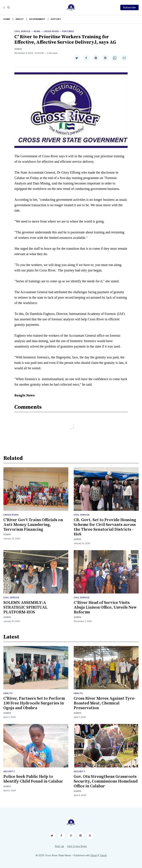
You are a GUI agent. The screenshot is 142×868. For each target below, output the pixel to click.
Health (8, 693)
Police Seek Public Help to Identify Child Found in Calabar (33, 779)
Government (37, 19)
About (20, 19)
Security (9, 771)
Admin (18, 49)
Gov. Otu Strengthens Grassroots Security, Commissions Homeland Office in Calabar (106, 781)
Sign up (60, 846)
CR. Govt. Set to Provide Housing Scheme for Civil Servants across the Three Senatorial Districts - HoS (105, 527)
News (37, 31)
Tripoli (103, 855)
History (56, 19)
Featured (68, 31)
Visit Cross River (77, 846)
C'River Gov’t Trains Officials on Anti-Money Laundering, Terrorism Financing (33, 525)
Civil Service (22, 31)
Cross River (51, 31)
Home (7, 19)
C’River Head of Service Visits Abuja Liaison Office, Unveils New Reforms (105, 607)
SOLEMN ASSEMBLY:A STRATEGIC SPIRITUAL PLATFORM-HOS (25, 607)
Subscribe (129, 7)
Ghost (94, 855)
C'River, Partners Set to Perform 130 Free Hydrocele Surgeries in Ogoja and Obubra (34, 703)
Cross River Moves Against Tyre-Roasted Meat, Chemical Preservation (105, 703)
